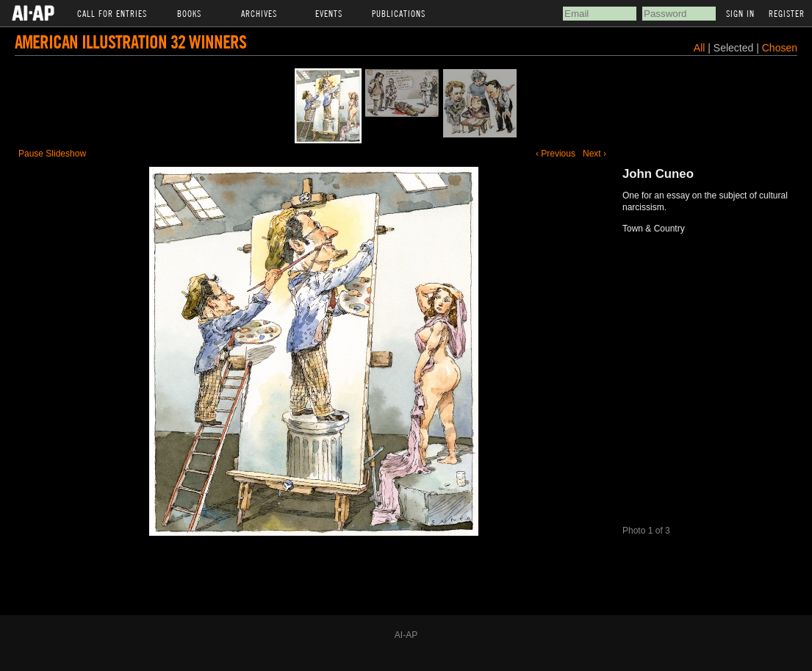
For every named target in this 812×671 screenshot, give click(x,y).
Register (787, 13)
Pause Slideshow (52, 154)
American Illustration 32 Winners (130, 42)
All (700, 48)
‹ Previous (556, 154)
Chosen (780, 48)
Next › (594, 154)
